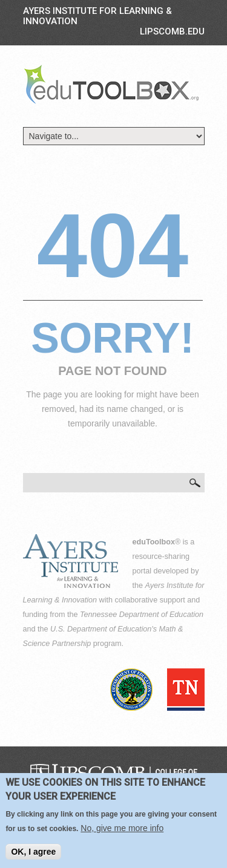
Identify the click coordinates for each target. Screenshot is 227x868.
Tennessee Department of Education (142, 615)
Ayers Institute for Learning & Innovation (97, 16)
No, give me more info (122, 828)
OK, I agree (33, 852)
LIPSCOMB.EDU (172, 31)
